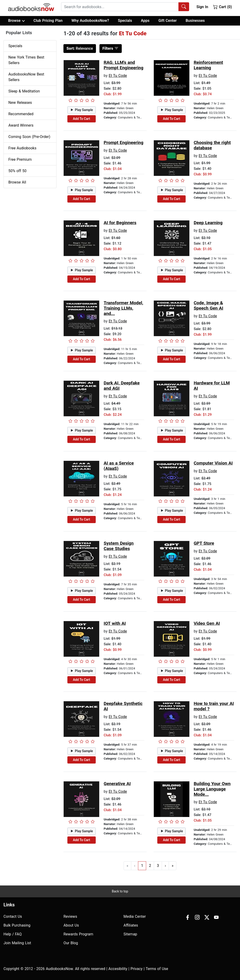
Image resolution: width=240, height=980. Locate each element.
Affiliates (131, 925)
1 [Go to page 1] (142, 866)
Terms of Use (157, 969)
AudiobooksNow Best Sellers (26, 77)
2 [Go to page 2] (150, 866)
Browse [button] (16, 21)
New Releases (20, 103)
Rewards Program (78, 934)
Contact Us (13, 916)
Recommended (21, 114)
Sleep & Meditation (24, 91)
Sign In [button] (202, 7)
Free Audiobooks (22, 148)
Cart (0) (222, 7)
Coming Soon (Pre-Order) (29, 137)
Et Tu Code (118, 76)
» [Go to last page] (173, 866)
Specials (125, 21)
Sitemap (130, 934)
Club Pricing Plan (48, 21)
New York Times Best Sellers (26, 60)
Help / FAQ (13, 934)
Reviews (70, 916)
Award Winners (21, 125)
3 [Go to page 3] (158, 866)
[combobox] (125, 7)
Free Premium (20, 159)
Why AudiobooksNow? (90, 21)
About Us (71, 925)
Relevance (80, 48)
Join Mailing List (17, 943)
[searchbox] (120, 7)
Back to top (120, 891)
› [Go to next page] (165, 866)
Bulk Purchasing (17, 925)
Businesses (195, 21)
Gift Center (168, 21)
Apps (145, 21)
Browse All (17, 182)
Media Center (135, 916)
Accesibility (118, 969)
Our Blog (71, 943)
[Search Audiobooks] (184, 7)
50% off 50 (17, 171)
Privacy (137, 969)
